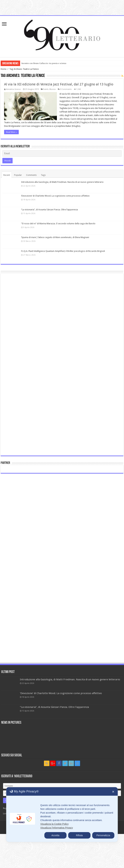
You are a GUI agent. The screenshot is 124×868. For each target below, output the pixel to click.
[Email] (62, 153)
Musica (52, 89)
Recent (7, 175)
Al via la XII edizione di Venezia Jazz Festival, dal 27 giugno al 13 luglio (59, 84)
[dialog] (62, 815)
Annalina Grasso (13, 89)
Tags (43, 175)
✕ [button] (113, 792)
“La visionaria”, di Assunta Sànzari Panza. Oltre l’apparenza (49, 210)
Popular (18, 175)
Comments (31, 175)
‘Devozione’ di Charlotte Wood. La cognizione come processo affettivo (55, 196)
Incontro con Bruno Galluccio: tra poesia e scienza (44, 63)
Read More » (11, 132)
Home (4, 69)
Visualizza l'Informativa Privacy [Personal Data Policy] (56, 828)
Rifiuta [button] (79, 835)
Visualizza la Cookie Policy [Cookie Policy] (54, 824)
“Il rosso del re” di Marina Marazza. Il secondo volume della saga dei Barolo (58, 224)
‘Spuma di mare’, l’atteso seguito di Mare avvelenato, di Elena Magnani (55, 237)
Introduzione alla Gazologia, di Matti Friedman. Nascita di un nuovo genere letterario (62, 182)
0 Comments (66, 89)
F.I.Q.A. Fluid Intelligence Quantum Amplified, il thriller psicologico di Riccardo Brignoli (63, 251)
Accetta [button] (55, 835)
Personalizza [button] (103, 835)
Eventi (46, 89)
